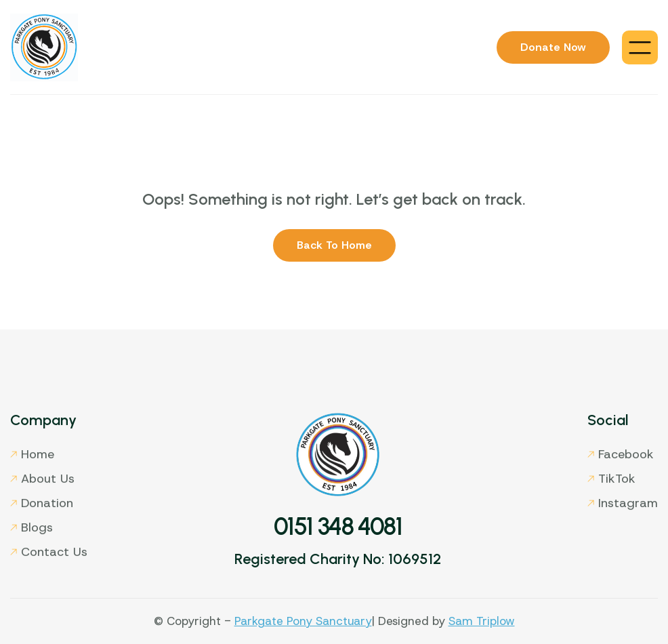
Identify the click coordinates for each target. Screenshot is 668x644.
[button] (640, 47)
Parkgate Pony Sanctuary (303, 621)
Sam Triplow (482, 621)
